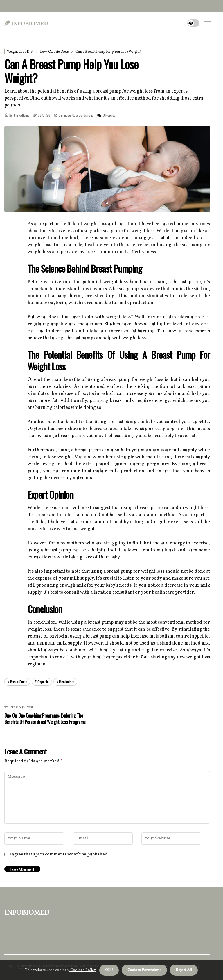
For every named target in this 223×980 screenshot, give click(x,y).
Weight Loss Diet (20, 52)
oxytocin (43, 682)
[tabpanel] (107, 169)
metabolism (66, 682)
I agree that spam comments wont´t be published (59, 855)
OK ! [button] (109, 970)
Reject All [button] (184, 970)
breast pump (19, 682)
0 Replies (109, 115)
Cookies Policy (82, 970)
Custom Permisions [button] (144, 970)
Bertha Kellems (19, 115)
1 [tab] (107, 203)
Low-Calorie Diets (54, 52)
